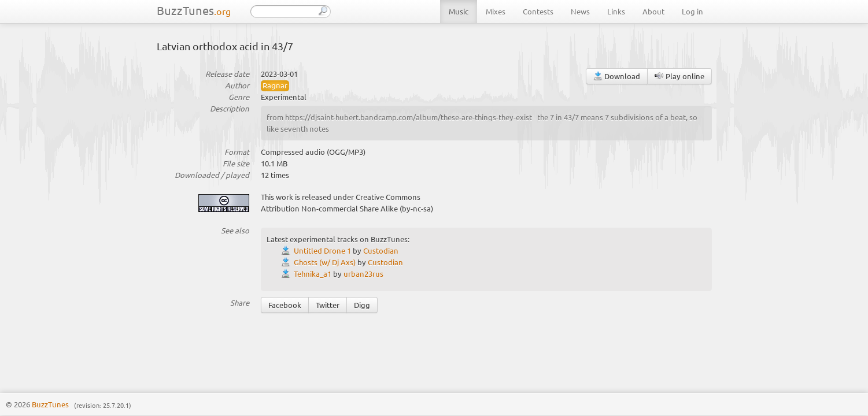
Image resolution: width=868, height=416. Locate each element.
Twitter (328, 305)
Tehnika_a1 (313, 274)
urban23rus (363, 274)
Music (459, 11)
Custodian (381, 250)
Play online (679, 76)
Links (616, 11)
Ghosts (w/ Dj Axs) (325, 262)
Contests (538, 11)
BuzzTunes (194, 10)
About (653, 11)
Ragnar (275, 85)
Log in (692, 11)
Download (617, 76)
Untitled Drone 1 (322, 250)
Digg (362, 305)
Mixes (496, 11)
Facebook (285, 305)
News (580, 11)
